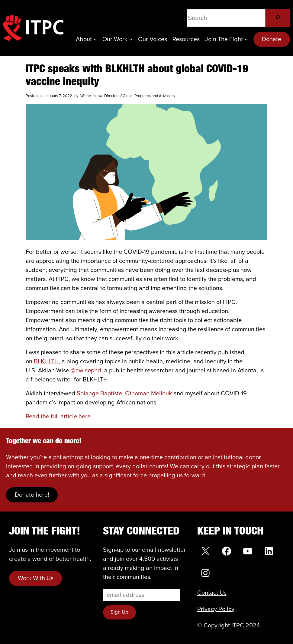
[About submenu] (95, 39)
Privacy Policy (216, 609)
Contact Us (212, 593)
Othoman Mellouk (148, 394)
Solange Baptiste (99, 394)
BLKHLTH (46, 361)
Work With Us (36, 578)
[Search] (278, 18)
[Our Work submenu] (131, 39)
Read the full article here (58, 417)
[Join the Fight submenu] (246, 39)
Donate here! (32, 495)
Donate (272, 39)
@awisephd (86, 371)
